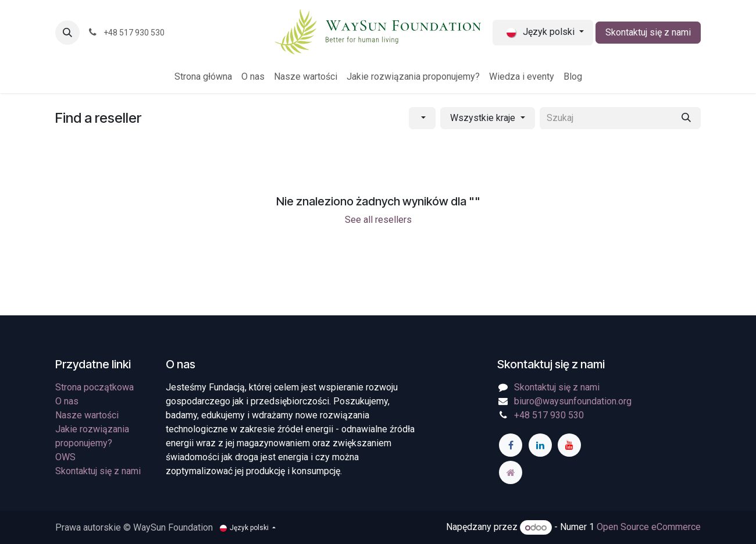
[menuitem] (203, 77)
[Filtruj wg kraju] (487, 118)
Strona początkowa (94, 387)
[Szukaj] (686, 118)
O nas (67, 401)
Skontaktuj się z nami (648, 32)
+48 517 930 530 (549, 415)
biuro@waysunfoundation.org (573, 401)
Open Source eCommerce (649, 527)
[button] (67, 33)
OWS (65, 457)
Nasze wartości (87, 415)
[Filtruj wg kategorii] (422, 118)
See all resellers (378, 220)
